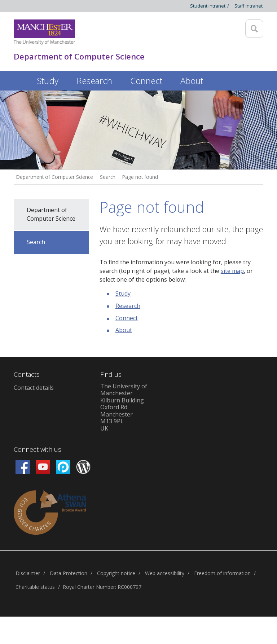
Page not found (140, 177)
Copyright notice (116, 573)
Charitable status (35, 587)
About (124, 330)
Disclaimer (28, 573)
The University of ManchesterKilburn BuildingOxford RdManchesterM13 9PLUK (124, 407)
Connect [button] (146, 81)
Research (128, 306)
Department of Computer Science (55, 177)
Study (123, 294)
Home (21, 80)
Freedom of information (222, 573)
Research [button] (94, 81)
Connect (127, 318)
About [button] (192, 81)
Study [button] (48, 81)
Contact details (34, 388)
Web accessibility (165, 573)
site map (232, 271)
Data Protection (69, 573)
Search (108, 177)
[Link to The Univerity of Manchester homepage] (44, 32)
